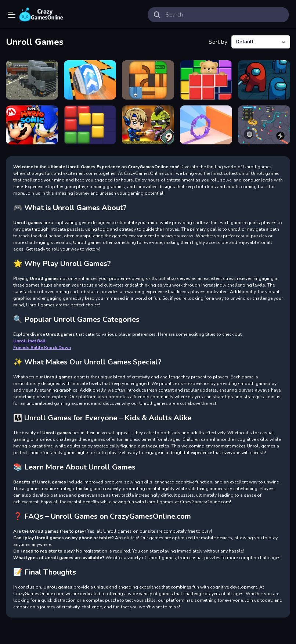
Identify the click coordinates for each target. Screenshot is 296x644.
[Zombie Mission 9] (148, 125)
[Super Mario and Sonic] (32, 125)
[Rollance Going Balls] (90, 80)
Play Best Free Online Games (41, 15)
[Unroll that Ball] (148, 80)
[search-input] (224, 15)
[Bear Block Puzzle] (206, 80)
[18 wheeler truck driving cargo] (32, 80)
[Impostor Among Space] (264, 80)
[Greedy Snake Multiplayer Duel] (264, 125)
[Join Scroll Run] (206, 125)
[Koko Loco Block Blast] (90, 125)
